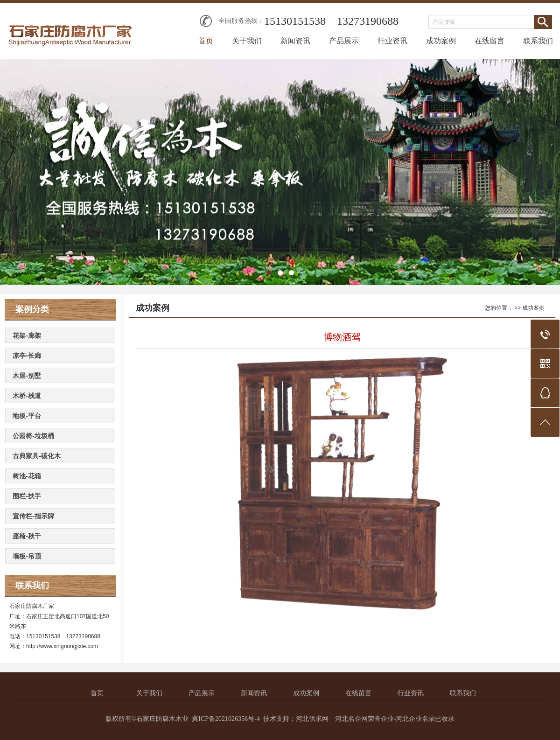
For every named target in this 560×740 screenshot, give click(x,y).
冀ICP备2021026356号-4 (226, 719)
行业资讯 (392, 41)
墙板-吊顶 (27, 556)
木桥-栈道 (27, 396)
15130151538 (295, 21)
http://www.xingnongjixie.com (62, 646)
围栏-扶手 (27, 496)
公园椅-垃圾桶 (33, 436)
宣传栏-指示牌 (33, 516)
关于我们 (247, 41)
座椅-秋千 (27, 536)
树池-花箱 (27, 476)
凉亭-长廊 (27, 356)
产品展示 (344, 41)
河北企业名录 (415, 719)
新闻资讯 (295, 41)
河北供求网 (312, 719)
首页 (206, 41)
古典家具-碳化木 (37, 456)
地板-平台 (27, 416)
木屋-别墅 (27, 376)
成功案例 (441, 41)
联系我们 (538, 41)
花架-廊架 (27, 335)
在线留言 (490, 41)
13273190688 (368, 21)
